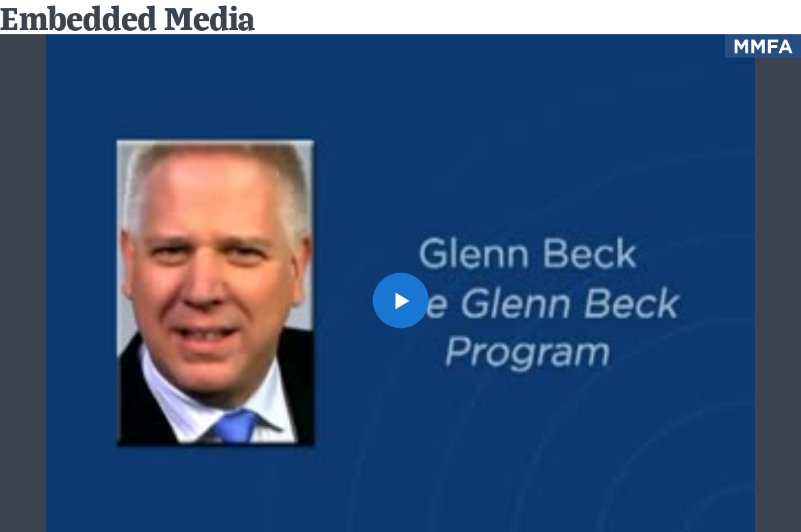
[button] (400, 300)
